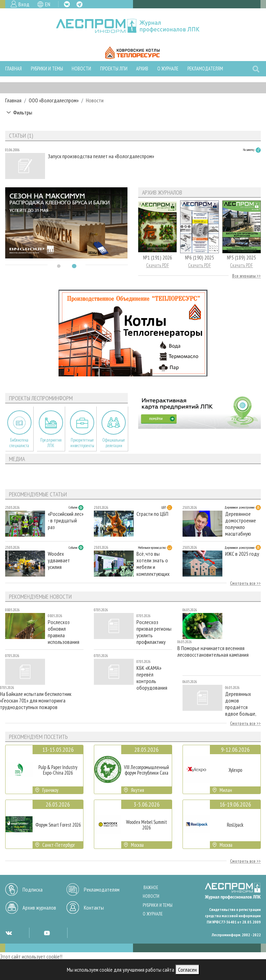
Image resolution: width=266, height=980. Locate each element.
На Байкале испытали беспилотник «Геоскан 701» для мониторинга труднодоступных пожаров (36, 701)
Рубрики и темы (47, 69)
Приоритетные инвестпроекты (82, 443)
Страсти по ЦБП (152, 514)
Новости (81, 69)
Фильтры (23, 112)
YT (47, 933)
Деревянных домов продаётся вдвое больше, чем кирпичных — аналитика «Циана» (243, 704)
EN (48, 4)
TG (79, 4)
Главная (14, 69)
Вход (24, 4)
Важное (151, 888)
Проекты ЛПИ (114, 69)
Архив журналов (39, 907)
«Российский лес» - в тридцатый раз (66, 521)
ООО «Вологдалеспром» (54, 100)
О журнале (168, 69)
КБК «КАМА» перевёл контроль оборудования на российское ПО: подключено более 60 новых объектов (154, 678)
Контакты (94, 907)
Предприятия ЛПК (51, 443)
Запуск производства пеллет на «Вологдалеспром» (101, 156)
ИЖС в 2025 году (242, 554)
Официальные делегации (114, 443)
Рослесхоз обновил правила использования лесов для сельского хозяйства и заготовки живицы (64, 632)
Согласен (187, 970)
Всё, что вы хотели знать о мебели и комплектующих (153, 564)
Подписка (33, 889)
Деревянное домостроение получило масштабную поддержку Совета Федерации (241, 524)
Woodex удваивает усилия (59, 560)
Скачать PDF (158, 265)
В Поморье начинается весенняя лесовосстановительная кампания (213, 651)
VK (67, 4)
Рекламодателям (205, 69)
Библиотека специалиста (19, 443)
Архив (142, 69)
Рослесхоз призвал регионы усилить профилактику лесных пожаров (154, 632)
